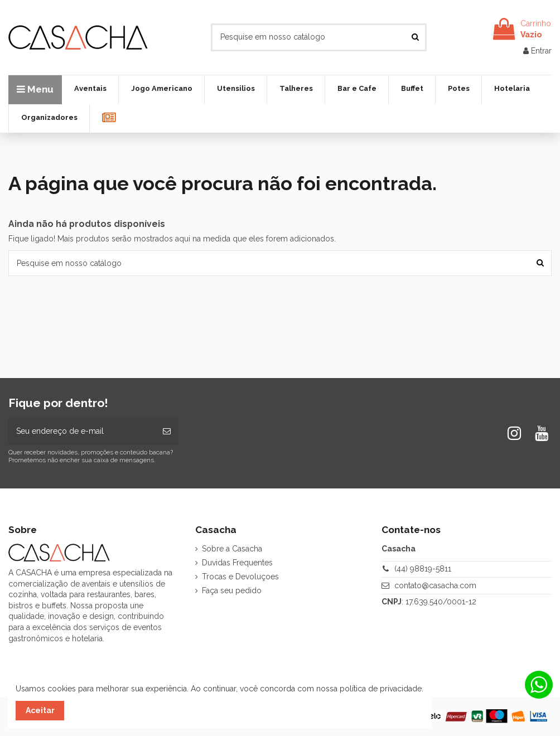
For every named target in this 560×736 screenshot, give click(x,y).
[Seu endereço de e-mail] (82, 431)
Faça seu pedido (232, 590)
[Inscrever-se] (167, 431)
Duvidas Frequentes (237, 563)
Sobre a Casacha (232, 549)
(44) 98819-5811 (423, 569)
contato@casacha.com (435, 585)
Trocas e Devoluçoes (240, 577)
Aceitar (40, 710)
